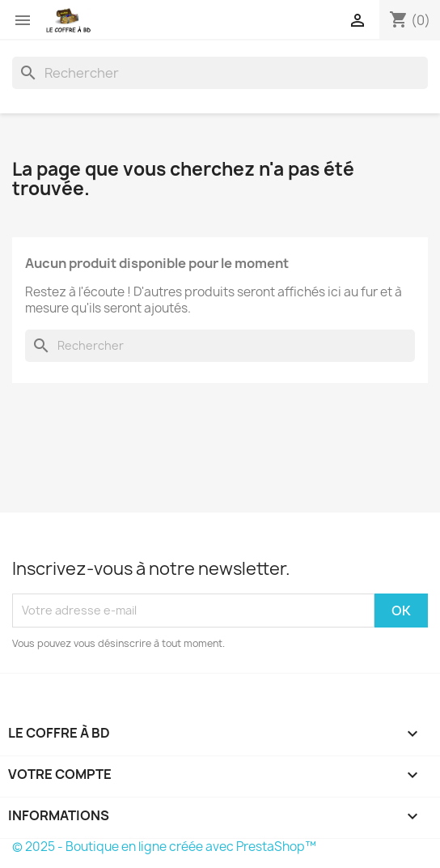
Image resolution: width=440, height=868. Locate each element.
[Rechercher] (220, 73)
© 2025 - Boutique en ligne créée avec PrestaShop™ (164, 847)
